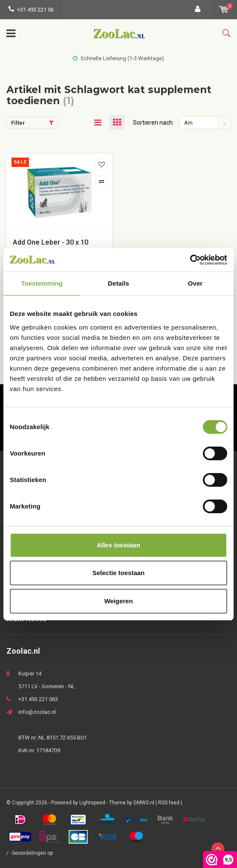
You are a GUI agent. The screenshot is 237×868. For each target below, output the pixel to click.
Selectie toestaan (119, 573)
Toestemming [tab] (42, 283)
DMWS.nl (144, 803)
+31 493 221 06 (31, 10)
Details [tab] (118, 283)
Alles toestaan (118, 545)
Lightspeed (92, 803)
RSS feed (169, 803)
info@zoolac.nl (37, 712)
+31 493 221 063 (38, 699)
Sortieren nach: (153, 123)
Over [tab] (195, 283)
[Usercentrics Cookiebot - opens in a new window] (190, 260)
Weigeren (118, 601)
